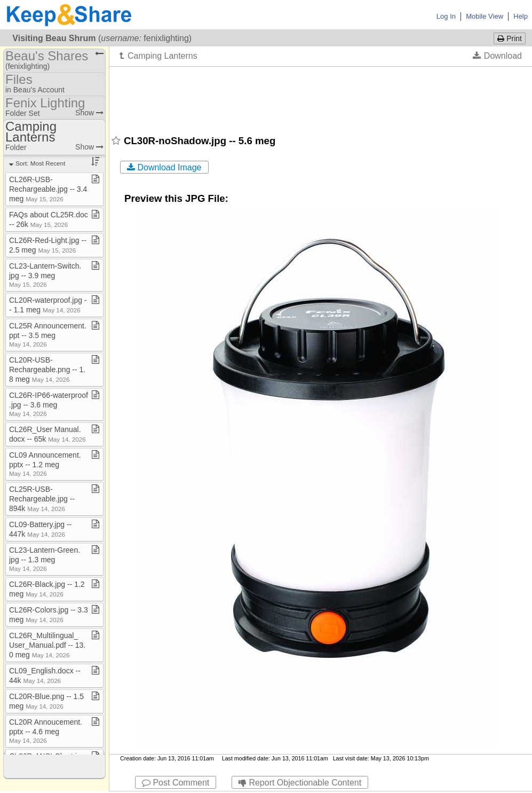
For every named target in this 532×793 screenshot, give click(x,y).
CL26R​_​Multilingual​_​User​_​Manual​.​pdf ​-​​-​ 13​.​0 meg (47, 645)
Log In (446, 16)
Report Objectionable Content (300, 783)
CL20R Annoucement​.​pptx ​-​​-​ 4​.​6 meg (46, 731)
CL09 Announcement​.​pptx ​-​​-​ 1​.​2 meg (45, 464)
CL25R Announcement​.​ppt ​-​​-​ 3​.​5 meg (48, 335)
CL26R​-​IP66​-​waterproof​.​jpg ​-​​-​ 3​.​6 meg (49, 404)
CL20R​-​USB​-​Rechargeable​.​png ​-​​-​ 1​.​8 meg (47, 370)
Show (89, 113)
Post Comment (176, 783)
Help (521, 16)
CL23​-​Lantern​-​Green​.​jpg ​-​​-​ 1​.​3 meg (45, 559)
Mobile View (485, 16)
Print (510, 38)
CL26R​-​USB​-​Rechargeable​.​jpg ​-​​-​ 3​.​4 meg (48, 189)
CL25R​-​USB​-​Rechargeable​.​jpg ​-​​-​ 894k (42, 499)
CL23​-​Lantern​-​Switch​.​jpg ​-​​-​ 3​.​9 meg (45, 275)
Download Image (164, 167)
